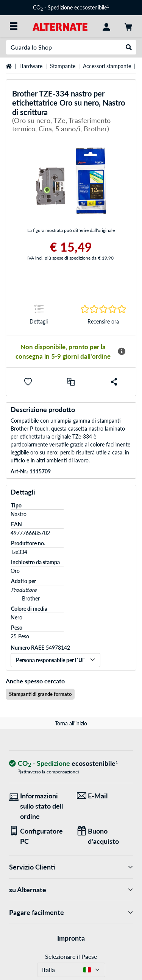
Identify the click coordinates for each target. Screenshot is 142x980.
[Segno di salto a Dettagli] (39, 317)
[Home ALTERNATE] (60, 26)
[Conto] (106, 26)
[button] (28, 382)
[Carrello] (128, 26)
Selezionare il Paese (71, 956)
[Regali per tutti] (105, 836)
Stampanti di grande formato (40, 694)
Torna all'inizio (71, 723)
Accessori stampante (107, 66)
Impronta (71, 938)
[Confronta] (71, 382)
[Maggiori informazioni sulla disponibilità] (122, 352)
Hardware (31, 66)
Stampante (63, 66)
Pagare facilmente (71, 912)
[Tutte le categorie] (14, 26)
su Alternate (71, 890)
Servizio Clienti (71, 867)
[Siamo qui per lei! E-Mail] (105, 796)
